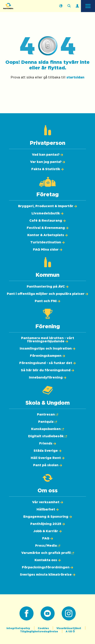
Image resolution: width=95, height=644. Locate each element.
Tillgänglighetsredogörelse (39, 632)
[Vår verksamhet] (48, 502)
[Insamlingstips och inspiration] (47, 349)
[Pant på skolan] (48, 465)
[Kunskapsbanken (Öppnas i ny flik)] (47, 429)
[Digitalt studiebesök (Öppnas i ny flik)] (47, 436)
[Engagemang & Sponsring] (48, 517)
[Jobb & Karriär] (47, 531)
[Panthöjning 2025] (48, 524)
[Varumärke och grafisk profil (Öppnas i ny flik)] (48, 553)
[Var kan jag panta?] (48, 162)
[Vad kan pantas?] (47, 155)
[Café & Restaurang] (47, 221)
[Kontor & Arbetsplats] (47, 235)
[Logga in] (77, 6)
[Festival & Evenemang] (48, 228)
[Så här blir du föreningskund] (47, 370)
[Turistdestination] (47, 242)
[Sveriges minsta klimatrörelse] (48, 575)
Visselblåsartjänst (69, 628)
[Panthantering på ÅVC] (48, 287)
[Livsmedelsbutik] (47, 213)
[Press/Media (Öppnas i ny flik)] (48, 546)
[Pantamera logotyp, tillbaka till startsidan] (23, 6)
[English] (61, 6)
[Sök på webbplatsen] (69, 6)
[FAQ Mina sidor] (48, 250)
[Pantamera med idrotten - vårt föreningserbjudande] (48, 340)
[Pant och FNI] (47, 301)
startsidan (75, 77)
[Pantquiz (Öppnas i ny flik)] (47, 422)
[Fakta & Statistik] (47, 169)
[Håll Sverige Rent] (48, 458)
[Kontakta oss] (48, 560)
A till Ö (70, 632)
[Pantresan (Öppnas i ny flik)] (47, 415)
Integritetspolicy (19, 628)
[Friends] (48, 443)
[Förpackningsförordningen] (47, 567)
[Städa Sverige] (47, 451)
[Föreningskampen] (47, 356)
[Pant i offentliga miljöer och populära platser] (47, 294)
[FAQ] (48, 538)
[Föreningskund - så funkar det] (47, 363)
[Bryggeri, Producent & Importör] (47, 206)
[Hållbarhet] (48, 509)
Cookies (44, 628)
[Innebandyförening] (48, 378)
